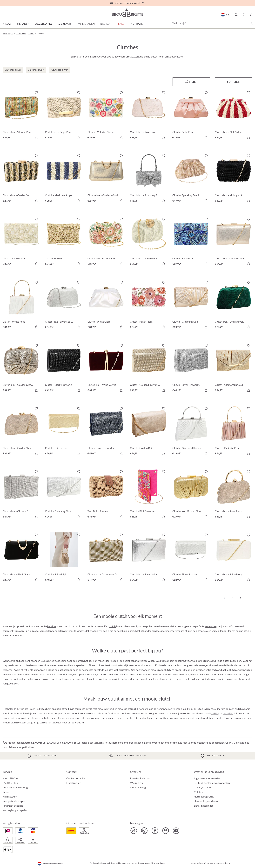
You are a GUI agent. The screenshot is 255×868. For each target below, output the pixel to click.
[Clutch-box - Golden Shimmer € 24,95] (234, 242)
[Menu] (191, 82)
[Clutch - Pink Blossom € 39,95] (149, 495)
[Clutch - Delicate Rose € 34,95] (234, 431)
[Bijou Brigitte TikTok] (134, 831)
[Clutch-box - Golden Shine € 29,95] (191, 495)
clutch (112, 626)
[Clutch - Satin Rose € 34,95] (191, 116)
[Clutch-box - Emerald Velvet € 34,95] (234, 305)
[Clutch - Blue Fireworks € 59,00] (106, 431)
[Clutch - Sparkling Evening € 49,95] (191, 179)
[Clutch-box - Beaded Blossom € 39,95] (106, 242)
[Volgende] (248, 598)
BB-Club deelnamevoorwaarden (212, 783)
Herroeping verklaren (206, 801)
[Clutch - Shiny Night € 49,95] (64, 558)
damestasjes (167, 679)
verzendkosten (138, 863)
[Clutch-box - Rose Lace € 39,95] (149, 116)
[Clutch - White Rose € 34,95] (21, 305)
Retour (7, 792)
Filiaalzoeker (73, 783)
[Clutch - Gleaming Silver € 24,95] (64, 495)
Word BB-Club (11, 778)
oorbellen (228, 713)
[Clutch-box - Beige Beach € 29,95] (64, 116)
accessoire (211, 626)
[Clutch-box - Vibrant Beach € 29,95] (21, 116)
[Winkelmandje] (251, 14)
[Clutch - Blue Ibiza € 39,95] (191, 242)
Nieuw (7, 24)
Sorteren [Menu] (234, 82)
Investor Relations (140, 778)
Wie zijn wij (136, 783)
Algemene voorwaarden (207, 778)
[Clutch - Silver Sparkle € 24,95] (191, 558)
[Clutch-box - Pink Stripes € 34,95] (234, 116)
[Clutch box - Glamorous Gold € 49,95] (106, 558)
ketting (215, 713)
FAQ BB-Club (10, 783)
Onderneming (138, 787)
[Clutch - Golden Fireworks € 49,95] (149, 368)
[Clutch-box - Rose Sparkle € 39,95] (234, 495)
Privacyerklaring (203, 787)
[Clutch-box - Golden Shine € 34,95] (21, 431)
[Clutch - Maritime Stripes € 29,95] (64, 179)
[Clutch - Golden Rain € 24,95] (149, 431)
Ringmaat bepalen (13, 806)
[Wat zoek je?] (212, 23)
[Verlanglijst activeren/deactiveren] (36, 93)
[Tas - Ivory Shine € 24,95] (64, 242)
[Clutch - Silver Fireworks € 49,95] (191, 368)
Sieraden (23, 24)
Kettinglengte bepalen (15, 810)
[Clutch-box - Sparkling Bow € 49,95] (149, 179)
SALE (121, 24)
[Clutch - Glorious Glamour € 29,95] (191, 431)
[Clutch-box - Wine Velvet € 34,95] (106, 368)
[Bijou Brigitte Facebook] (155, 831)
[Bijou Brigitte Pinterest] (165, 831)
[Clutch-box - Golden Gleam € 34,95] (21, 368)
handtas (52, 626)
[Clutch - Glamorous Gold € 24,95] (234, 368)
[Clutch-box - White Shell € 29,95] (149, 242)
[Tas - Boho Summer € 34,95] (106, 495)
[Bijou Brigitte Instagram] (144, 831)
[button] (236, 14)
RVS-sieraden (86, 24)
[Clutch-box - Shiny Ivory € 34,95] (234, 558)
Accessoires (44, 24)
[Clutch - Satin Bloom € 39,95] (21, 242)
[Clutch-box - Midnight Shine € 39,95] (234, 179)
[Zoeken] (251, 23)
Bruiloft (106, 24)
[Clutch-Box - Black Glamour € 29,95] (21, 558)
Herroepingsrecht (204, 796)
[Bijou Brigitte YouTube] (176, 831)
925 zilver (64, 24)
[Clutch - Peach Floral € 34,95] (149, 305)
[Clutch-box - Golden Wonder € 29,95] (106, 179)
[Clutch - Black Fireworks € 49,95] (64, 368)
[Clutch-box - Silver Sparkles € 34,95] (64, 305)
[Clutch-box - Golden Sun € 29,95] (21, 179)
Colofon (198, 792)
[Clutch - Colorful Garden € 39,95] (106, 116)
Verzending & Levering (15, 787)
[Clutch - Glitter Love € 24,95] (64, 431)
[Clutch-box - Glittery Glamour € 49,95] (21, 495)
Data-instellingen (204, 806)
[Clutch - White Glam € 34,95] (106, 305)
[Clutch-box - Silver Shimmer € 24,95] (149, 558)
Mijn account (10, 796)
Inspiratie (137, 24)
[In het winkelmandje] (79, 137)
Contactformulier (76, 778)
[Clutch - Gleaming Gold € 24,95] (191, 305)
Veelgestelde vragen (14, 801)
